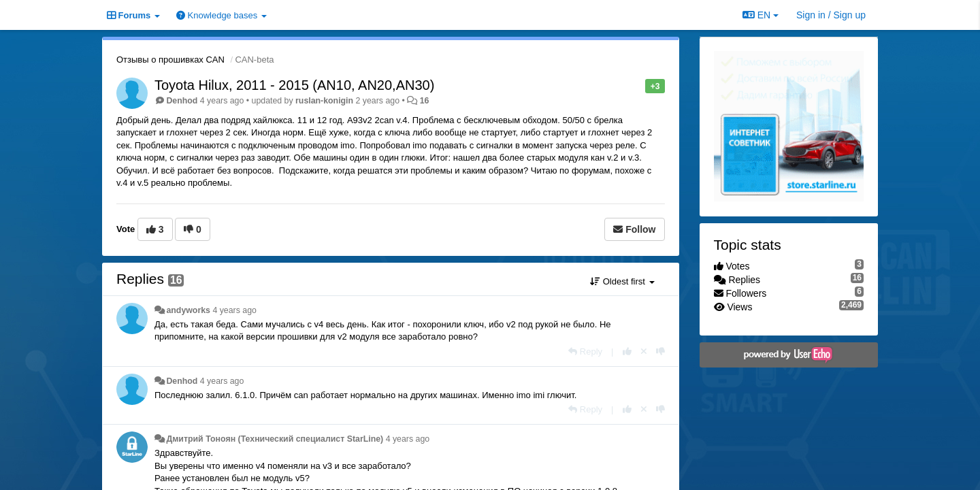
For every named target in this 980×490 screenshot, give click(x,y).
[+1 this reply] (627, 352)
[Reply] (585, 352)
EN (761, 15)
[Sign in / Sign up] (831, 15)
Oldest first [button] (622, 281)
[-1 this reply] (660, 352)
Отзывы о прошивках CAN (170, 60)
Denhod (182, 101)
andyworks (188, 310)
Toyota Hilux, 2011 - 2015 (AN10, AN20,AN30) (294, 85)
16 (425, 101)
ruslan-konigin (324, 101)
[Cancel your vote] (644, 352)
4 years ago (234, 310)
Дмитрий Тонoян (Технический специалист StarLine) (275, 439)
